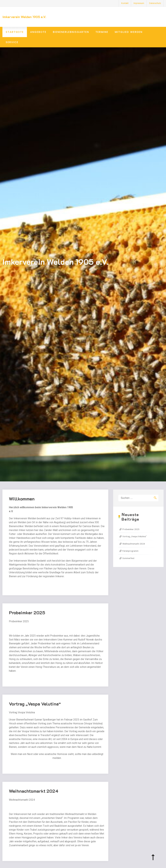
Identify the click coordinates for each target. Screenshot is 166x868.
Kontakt (125, 3)
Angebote (38, 32)
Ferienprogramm (130, 551)
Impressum (139, 3)
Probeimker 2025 (27, 617)
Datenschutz (155, 3)
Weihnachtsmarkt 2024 (34, 795)
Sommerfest (128, 558)
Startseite (15, 32)
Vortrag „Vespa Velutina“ (35, 708)
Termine (102, 32)
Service (12, 42)
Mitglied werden (129, 32)
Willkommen (22, 503)
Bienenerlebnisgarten (71, 32)
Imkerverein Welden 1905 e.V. (24, 17)
